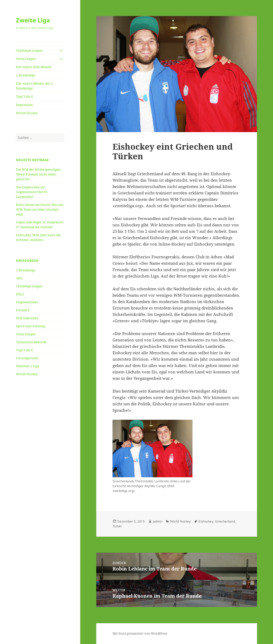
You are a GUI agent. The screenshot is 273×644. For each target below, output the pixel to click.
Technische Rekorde (31, 342)
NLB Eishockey (27, 318)
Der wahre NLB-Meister (34, 67)
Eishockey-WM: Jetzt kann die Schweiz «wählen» (38, 237)
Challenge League (29, 50)
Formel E (23, 310)
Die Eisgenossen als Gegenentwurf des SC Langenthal (32, 192)
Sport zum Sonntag (31, 326)
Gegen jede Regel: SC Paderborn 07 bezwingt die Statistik (40, 225)
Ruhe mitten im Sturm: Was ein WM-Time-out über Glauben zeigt (40, 209)
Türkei (117, 526)
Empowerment (27, 302)
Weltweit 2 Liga (28, 366)
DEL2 (20, 294)
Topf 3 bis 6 (25, 97)
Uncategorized (27, 358)
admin (157, 521)
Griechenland (225, 521)
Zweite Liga (33, 20)
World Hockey (27, 113)
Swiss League (26, 59)
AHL (19, 278)
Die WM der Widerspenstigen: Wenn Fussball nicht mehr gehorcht (39, 174)
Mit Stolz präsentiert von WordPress (140, 633)
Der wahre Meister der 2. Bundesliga (35, 86)
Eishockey (206, 521)
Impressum (24, 105)
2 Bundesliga (26, 75)
